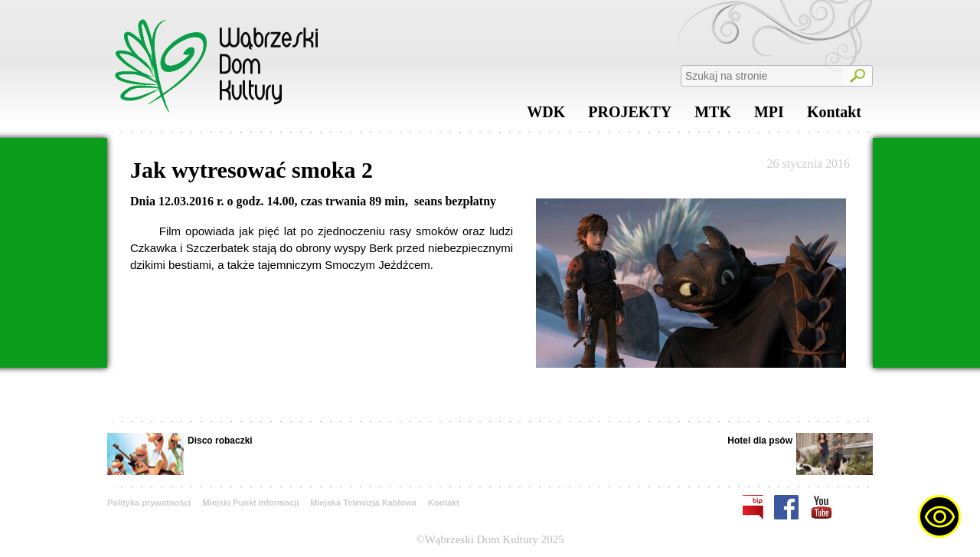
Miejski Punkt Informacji (250, 503)
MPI (769, 116)
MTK (713, 116)
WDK (546, 116)
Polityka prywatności (149, 503)
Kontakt (834, 116)
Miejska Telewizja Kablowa (363, 503)
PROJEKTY (630, 116)
